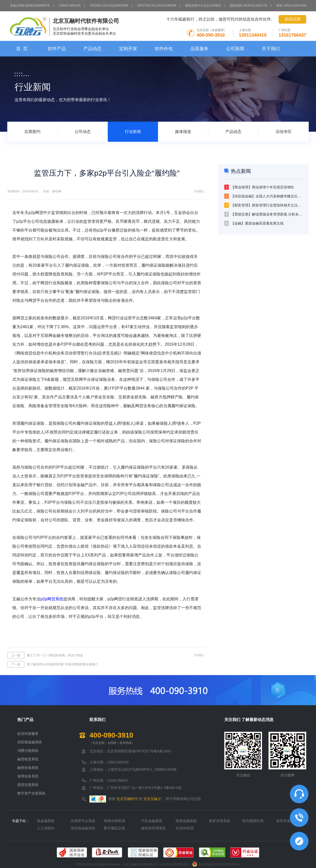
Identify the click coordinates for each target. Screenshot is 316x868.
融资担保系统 (28, 768)
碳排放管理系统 (153, 828)
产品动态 (92, 49)
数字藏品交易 (115, 828)
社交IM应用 (185, 828)
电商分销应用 (115, 821)
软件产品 (57, 49)
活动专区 (284, 132)
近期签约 (32, 132)
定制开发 (128, 49)
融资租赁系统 (28, 759)
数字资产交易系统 (31, 793)
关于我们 (271, 49)
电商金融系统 (186, 821)
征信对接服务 (28, 734)
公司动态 (83, 132)
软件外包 (164, 49)
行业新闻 (133, 132)
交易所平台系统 (83, 821)
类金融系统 (46, 821)
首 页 (22, 49)
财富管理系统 (220, 821)
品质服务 (199, 49)
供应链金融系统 (30, 742)
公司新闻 (235, 49)
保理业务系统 (28, 776)
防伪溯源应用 (253, 821)
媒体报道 (183, 132)
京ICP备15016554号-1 (175, 865)
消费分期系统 (28, 751)
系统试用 (292, 19)
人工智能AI (46, 828)
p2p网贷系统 (52, 599)
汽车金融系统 (152, 821)
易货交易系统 (28, 785)
